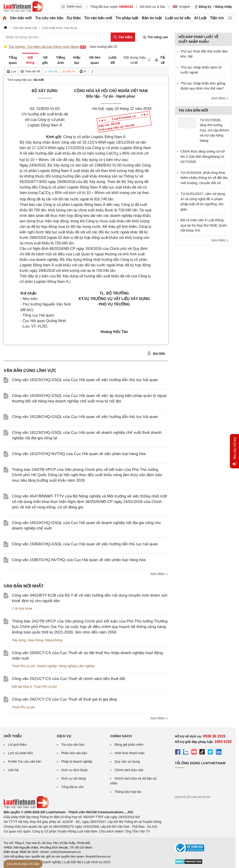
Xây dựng (19, 640)
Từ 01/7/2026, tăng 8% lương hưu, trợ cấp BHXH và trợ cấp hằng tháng (214, 130)
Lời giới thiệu (17, 745)
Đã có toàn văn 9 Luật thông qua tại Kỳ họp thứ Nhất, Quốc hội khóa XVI (204, 225)
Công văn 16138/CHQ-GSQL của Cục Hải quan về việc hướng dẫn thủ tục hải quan (85, 417)
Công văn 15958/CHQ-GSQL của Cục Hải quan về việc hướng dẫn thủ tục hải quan (85, 544)
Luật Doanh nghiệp (48, 862)
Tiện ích (217, 18)
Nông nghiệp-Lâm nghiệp (77, 666)
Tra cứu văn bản (49, 18)
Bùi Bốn (156, 353)
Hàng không (54, 640)
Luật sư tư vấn (178, 18)
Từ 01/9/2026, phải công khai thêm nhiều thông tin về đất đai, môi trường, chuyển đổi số (204, 178)
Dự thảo (74, 18)
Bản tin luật (152, 18)
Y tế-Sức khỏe (22, 609)
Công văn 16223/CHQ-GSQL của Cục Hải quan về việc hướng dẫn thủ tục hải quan (85, 380)
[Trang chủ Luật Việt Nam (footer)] (26, 807)
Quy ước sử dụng (127, 762)
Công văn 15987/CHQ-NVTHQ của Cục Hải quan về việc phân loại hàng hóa (79, 560)
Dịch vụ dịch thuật (74, 770)
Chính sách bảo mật (129, 770)
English (181, 7)
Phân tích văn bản (74, 753)
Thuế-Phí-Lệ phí (24, 666)
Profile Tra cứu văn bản (25, 762)
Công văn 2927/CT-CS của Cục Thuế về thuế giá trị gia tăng (64, 699)
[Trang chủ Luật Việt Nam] (23, 7)
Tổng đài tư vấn (73, 787)
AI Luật (200, 18)
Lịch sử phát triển (20, 753)
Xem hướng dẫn (103, 47)
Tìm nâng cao (155, 37)
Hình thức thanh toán (130, 753)
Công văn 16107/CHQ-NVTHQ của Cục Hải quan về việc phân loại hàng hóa (79, 454)
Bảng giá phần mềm (129, 745)
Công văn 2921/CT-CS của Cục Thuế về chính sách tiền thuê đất (68, 679)
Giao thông (35, 640)
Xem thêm (159, 574)
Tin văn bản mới (98, 18)
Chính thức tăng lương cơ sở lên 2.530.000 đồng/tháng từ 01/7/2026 (203, 156)
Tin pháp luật (127, 18)
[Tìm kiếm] (123, 37)
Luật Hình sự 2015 (97, 862)
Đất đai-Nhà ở (22, 687)
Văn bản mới (21, 18)
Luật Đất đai (73, 862)
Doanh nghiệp (47, 666)
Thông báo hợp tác (128, 792)
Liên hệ (13, 770)
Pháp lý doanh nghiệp (77, 762)
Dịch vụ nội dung (74, 778)
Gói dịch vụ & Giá (152, 7)
